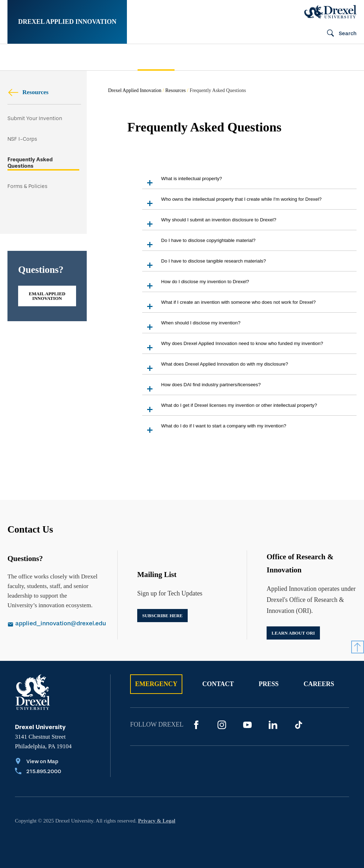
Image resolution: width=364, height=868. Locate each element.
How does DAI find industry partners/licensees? (201, 388)
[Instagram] (222, 725)
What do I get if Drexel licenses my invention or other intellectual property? (230, 409)
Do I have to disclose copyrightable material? (199, 244)
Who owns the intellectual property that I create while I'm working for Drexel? (232, 203)
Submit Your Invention (35, 118)
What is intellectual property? (182, 182)
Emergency (156, 684)
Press (269, 684)
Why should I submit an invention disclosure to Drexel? (209, 223)
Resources (28, 92)
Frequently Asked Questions (30, 163)
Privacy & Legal (157, 821)
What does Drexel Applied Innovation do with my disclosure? (215, 368)
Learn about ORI (293, 633)
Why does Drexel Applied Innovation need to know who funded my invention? (233, 347)
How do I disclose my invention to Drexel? (196, 285)
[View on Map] (38, 762)
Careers (319, 684)
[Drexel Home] (330, 12)
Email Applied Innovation (47, 296)
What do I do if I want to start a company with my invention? (214, 429)
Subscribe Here (162, 616)
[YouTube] (247, 725)
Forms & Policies (27, 186)
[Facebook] (196, 725)
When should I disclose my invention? (191, 326)
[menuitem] (36, 57)
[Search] (339, 34)
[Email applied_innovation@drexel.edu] (53, 624)
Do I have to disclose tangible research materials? (204, 265)
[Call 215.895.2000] (38, 772)
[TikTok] (299, 725)
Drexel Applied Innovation (67, 22)
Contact (218, 684)
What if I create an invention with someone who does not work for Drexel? (229, 306)
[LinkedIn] (273, 725)
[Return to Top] (358, 647)
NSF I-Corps (22, 139)
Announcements (240, 57)
